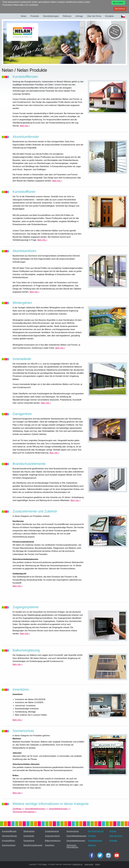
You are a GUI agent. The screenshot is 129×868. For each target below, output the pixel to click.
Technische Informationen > (24, 812)
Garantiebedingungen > (59, 809)
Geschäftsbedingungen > (36, 809)
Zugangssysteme (52, 836)
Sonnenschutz (73, 831)
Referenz (67, 16)
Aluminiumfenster (9, 836)
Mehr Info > (25, 126)
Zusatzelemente (52, 831)
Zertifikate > (18, 809)
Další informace (120, 9)
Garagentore (29, 841)
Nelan (23, 16)
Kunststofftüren (8, 841)
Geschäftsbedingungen (76, 836)
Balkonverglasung (53, 841)
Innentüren (50, 845)
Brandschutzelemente (33, 845)
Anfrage (79, 16)
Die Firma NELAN (96, 831)
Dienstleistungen (51, 16)
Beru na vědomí (118, 3)
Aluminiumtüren (9, 845)
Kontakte (109, 16)
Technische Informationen (72, 846)
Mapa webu (89, 864)
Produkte (35, 16)
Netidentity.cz (78, 864)
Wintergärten (29, 831)
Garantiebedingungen (76, 841)
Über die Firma (94, 16)
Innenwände (29, 836)
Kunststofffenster (9, 831)
